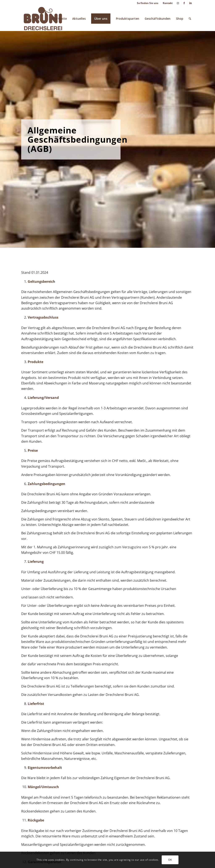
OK (170, 860)
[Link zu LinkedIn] (191, 3)
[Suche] (190, 19)
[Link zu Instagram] (178, 3)
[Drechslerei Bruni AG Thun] (43, 19)
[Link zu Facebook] (184, 3)
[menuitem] (148, 3)
